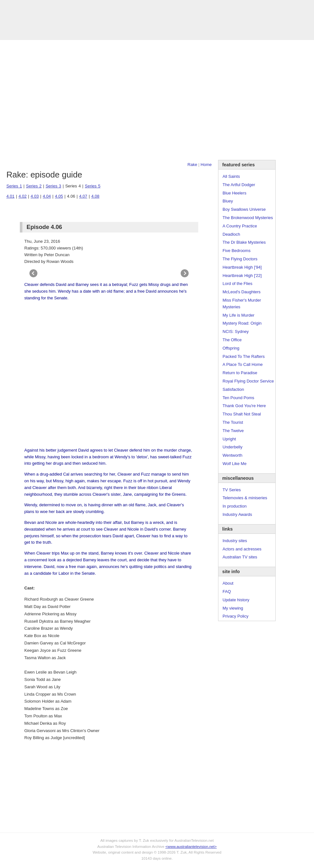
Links (101, 34)
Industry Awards (237, 514)
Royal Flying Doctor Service (248, 381)
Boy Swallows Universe (244, 209)
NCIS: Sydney (236, 331)
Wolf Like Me (235, 464)
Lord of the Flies (237, 284)
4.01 (10, 196)
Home (206, 165)
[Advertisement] (60, 100)
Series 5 (93, 186)
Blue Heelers (234, 193)
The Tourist (233, 422)
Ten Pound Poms (238, 398)
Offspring (231, 348)
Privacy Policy (236, 616)
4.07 (83, 196)
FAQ (227, 592)
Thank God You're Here (244, 406)
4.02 (23, 196)
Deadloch (231, 234)
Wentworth (232, 455)
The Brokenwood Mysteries (248, 218)
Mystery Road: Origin (242, 323)
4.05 (59, 196)
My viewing (233, 608)
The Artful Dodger (239, 185)
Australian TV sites (240, 557)
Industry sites (235, 541)
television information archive (157, 14)
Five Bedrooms (236, 251)
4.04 (47, 196)
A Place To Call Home (243, 364)
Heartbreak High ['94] (242, 267)
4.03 (35, 196)
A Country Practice (240, 226)
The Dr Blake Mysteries (244, 242)
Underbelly (232, 447)
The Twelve (233, 431)
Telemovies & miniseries (245, 498)
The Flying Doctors (240, 259)
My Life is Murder (239, 315)
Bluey (228, 201)
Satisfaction (233, 389)
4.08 (95, 196)
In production (235, 506)
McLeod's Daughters (242, 292)
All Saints (231, 176)
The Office (232, 340)
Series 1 (14, 186)
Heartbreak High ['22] (242, 276)
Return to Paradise (240, 373)
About (228, 583)
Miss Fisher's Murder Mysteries (242, 304)
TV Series (58, 34)
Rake (192, 165)
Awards (82, 34)
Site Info (121, 34)
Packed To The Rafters (244, 356)
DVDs (164, 34)
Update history (236, 600)
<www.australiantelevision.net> (191, 846)
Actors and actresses (242, 549)
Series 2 (34, 186)
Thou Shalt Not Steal (242, 414)
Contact (143, 34)
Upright (229, 439)
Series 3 (54, 186)
